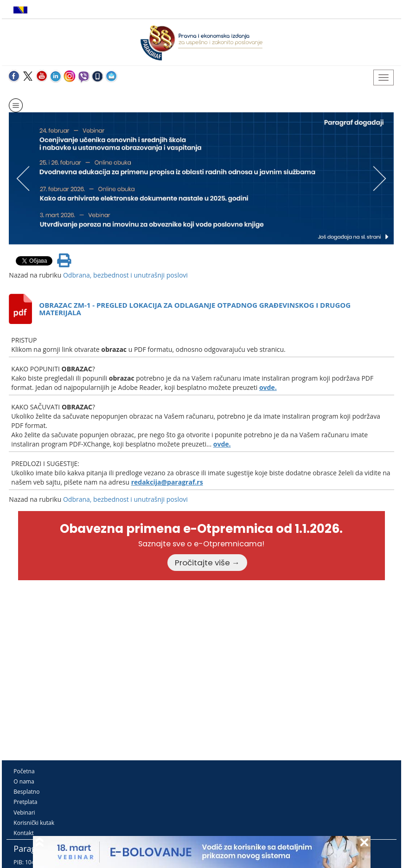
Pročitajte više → (207, 563)
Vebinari (24, 813)
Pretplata (25, 802)
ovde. (268, 387)
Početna (24, 771)
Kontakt (23, 833)
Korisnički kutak (34, 823)
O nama (24, 781)
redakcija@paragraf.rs (167, 482)
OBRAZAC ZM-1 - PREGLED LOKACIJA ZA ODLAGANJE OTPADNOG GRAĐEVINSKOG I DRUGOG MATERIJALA (195, 309)
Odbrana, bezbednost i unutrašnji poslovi (125, 275)
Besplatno (26, 792)
